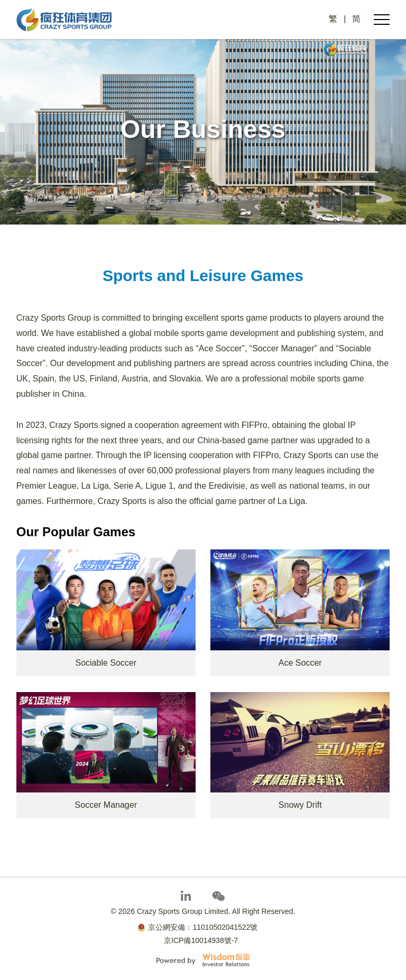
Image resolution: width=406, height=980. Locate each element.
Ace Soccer (300, 663)
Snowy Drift (300, 805)
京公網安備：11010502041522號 (197, 927)
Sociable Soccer (106, 663)
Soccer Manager (106, 805)
